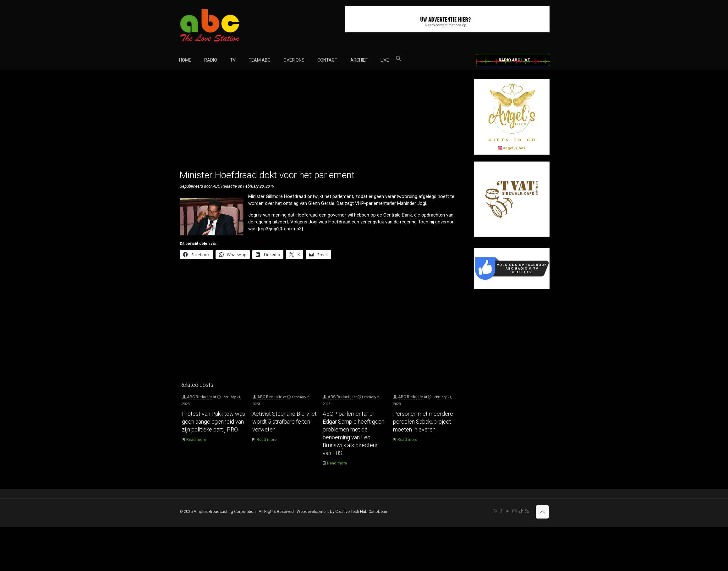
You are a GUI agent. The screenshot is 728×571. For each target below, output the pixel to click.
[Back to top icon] (542, 512)
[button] (399, 60)
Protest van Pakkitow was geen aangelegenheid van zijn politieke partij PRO (213, 422)
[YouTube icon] (508, 511)
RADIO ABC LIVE (514, 60)
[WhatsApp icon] (495, 511)
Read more (196, 439)
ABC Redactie (199, 397)
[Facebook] (512, 287)
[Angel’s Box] (512, 153)
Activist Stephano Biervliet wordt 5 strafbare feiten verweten (285, 422)
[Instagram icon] (515, 511)
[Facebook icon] (501, 511)
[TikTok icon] (521, 511)
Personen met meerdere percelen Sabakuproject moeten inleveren (423, 422)
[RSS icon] (527, 511)
